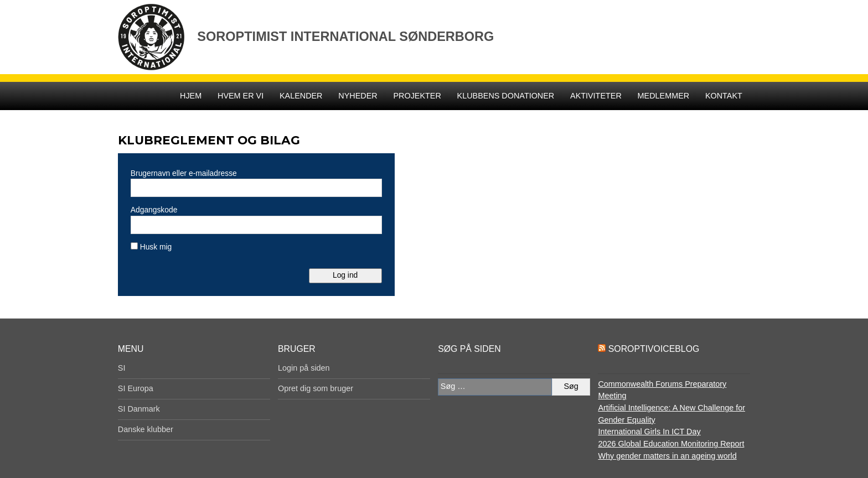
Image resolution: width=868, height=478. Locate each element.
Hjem (191, 96)
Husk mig (151, 247)
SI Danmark (139, 409)
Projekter (417, 96)
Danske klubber (146, 429)
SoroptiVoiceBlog (654, 349)
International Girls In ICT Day (649, 432)
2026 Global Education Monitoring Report (671, 444)
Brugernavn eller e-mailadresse (184, 173)
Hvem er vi (241, 96)
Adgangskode (154, 210)
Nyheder (358, 96)
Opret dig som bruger (316, 388)
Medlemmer (664, 96)
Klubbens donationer (506, 96)
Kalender (301, 96)
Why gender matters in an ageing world (667, 456)
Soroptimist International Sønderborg (345, 37)
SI (122, 368)
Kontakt (724, 96)
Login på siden (304, 368)
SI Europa (136, 388)
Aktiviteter (596, 96)
